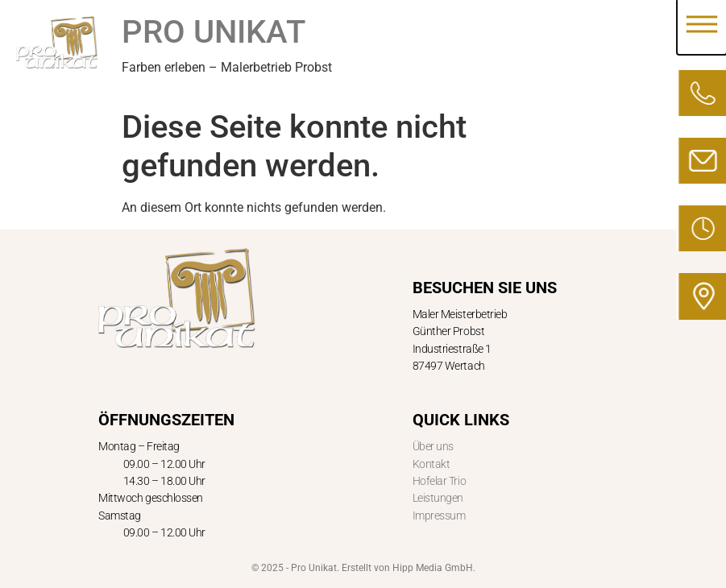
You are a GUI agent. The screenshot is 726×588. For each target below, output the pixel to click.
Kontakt (431, 464)
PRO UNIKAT (214, 32)
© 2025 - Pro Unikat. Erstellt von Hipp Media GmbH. (363, 568)
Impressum (439, 516)
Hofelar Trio (440, 481)
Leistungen (438, 498)
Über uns (433, 446)
